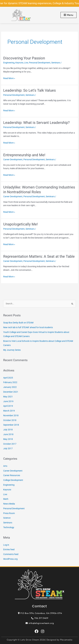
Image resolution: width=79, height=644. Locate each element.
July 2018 (8, 430)
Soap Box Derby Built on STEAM (18, 323)
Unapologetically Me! (20, 224)
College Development (13, 480)
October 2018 (10, 420)
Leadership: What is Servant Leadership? (36, 123)
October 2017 (10, 444)
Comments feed (11, 554)
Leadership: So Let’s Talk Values (29, 90)
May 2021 (8, 397)
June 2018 (8, 434)
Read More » (9, 78)
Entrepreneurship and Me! (24, 155)
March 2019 (9, 411)
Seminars (56, 63)
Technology (9, 527)
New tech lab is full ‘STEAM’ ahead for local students (28, 327)
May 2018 (8, 439)
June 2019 (8, 401)
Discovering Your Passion (24, 58)
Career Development (13, 159)
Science (7, 518)
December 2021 (11, 392)
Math (6, 499)
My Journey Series (12, 350)
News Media (9, 504)
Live (26, 63)
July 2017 (8, 448)
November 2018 (11, 415)
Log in (6, 545)
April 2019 (8, 406)
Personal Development (40, 63)
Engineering (9, 63)
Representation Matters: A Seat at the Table (39, 256)
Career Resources (12, 475)
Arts (5, 466)
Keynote (19, 63)
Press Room (9, 513)
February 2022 (10, 382)
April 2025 (8, 378)
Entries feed (9, 549)
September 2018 (11, 425)
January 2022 (10, 387)
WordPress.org (10, 559)
